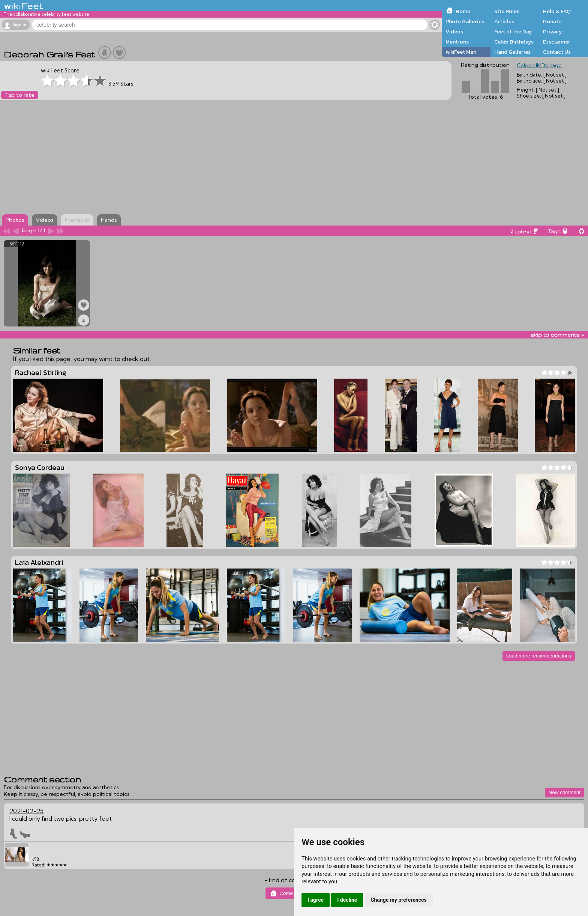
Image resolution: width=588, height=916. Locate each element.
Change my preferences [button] (398, 900)
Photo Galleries (465, 21)
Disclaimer (556, 42)
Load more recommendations (539, 656)
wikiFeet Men (461, 52)
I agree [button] (316, 900)
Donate (552, 21)
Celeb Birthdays (514, 42)
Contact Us (557, 52)
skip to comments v (557, 335)
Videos (454, 32)
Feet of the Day (513, 32)
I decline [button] (347, 900)
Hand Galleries (512, 52)
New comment (565, 792)
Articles (504, 21)
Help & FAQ (557, 11)
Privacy (553, 32)
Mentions (457, 42)
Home (463, 11)
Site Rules (507, 11)
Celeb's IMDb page (539, 65)
